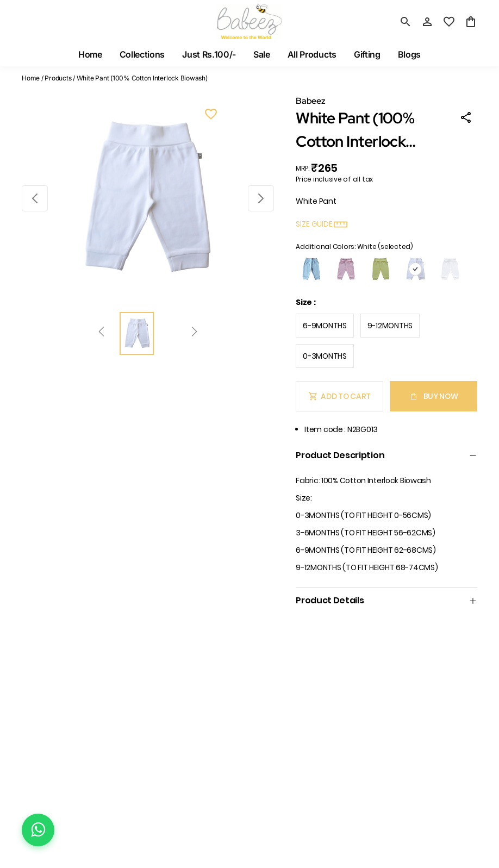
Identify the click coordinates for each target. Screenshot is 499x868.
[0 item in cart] (471, 22)
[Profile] (427, 22)
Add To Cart (339, 396)
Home (31, 78)
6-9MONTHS (325, 326)
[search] (406, 22)
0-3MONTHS (325, 356)
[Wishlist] (211, 116)
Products (58, 78)
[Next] (194, 333)
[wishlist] (449, 22)
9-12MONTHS (390, 326)
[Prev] (101, 333)
